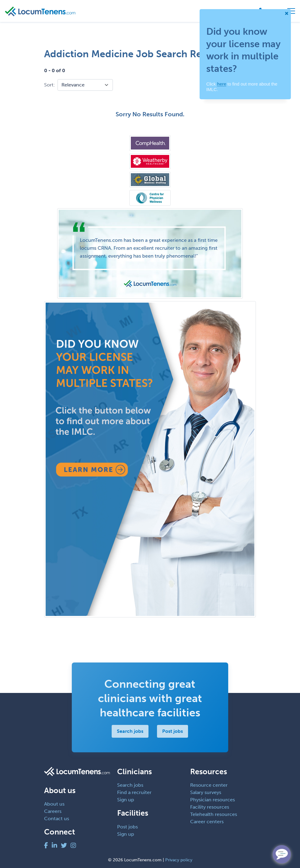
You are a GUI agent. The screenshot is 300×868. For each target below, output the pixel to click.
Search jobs (130, 731)
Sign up (126, 800)
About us (54, 804)
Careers (53, 811)
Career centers (207, 822)
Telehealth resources (214, 814)
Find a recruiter (134, 792)
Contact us (57, 819)
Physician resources (213, 800)
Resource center (209, 785)
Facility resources (210, 807)
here (222, 84)
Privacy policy (179, 860)
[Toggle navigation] (291, 11)
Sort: (50, 85)
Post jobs (173, 731)
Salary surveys (206, 792)
